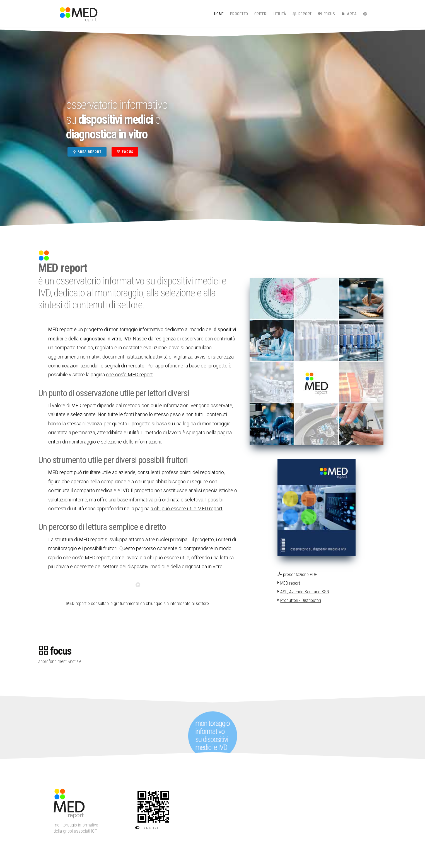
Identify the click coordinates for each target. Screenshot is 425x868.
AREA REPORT (87, 152)
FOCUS (125, 152)
